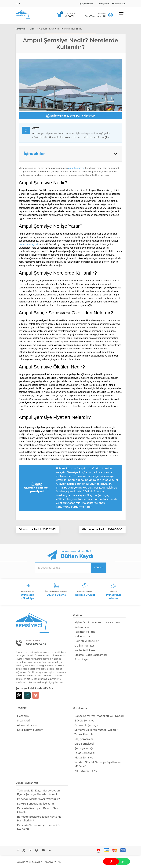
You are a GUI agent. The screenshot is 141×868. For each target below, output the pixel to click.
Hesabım (23, 716)
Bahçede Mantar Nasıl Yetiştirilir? (39, 799)
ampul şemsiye (76, 168)
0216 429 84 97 (36, 644)
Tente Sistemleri (85, 734)
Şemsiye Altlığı (84, 748)
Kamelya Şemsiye (86, 771)
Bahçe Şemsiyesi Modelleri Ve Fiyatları (99, 716)
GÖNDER (99, 568)
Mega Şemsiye (84, 758)
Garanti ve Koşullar (87, 641)
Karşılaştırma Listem (30, 730)
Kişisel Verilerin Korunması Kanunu (97, 623)
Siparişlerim (25, 721)
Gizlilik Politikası (85, 646)
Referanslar (82, 627)
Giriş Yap (90, 16)
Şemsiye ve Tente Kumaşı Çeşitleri (96, 730)
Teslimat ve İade (85, 632)
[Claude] (36, 695)
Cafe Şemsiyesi (84, 744)
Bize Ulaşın (82, 660)
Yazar (37, 488)
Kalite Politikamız (86, 650)
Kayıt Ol (101, 16)
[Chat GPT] (19, 695)
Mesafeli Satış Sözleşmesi (91, 655)
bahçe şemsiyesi (28, 244)
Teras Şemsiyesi (85, 753)
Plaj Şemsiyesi (84, 739)
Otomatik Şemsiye (86, 725)
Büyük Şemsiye (84, 721)
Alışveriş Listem (27, 725)
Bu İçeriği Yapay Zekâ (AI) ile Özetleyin (70, 116)
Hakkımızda (82, 636)
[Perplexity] (27, 695)
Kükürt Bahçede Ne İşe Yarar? (36, 804)
